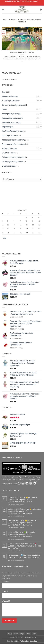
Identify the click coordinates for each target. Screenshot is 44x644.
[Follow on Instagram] (23, 483)
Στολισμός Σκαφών (9, 166)
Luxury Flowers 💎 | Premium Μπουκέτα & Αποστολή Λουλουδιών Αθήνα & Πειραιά (25, 556)
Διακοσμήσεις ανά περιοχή (12, 118)
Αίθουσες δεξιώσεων (10, 96)
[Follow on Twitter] (27, 483)
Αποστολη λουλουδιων (11, 100)
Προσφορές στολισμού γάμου (13, 144)
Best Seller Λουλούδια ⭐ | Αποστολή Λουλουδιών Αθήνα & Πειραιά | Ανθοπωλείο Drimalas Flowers (23, 500)
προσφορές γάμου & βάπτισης (14, 140)
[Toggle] (41, 96)
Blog (3, 92)
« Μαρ (4, 238)
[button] (3, 10)
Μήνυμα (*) (6, 601)
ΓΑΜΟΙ (4, 109)
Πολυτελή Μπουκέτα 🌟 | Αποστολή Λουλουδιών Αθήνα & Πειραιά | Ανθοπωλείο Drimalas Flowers (22, 523)
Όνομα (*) (5, 581)
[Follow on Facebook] (19, 483)
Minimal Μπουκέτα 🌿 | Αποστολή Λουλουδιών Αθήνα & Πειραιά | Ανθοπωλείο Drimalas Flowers (22, 534)
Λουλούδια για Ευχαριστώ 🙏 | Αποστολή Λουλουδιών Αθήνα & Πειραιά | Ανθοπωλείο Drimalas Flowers (25, 511)
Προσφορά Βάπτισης (10, 135)
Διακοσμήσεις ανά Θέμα (11, 114)
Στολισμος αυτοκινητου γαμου (13, 157)
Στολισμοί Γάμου (8, 153)
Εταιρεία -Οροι (31, 638)
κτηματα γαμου (8, 127)
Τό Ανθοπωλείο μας (16, 638)
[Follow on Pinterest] (35, 483)
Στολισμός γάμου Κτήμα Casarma (22, 52)
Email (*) (5, 591)
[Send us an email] (31, 483)
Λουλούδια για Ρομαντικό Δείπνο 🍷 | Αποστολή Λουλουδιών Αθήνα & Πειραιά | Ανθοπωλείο (25, 546)
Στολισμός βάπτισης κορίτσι (12, 162)
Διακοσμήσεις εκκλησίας (11, 122)
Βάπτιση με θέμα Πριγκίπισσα (13, 105)
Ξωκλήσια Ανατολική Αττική (12, 131)
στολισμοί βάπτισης (9, 148)
